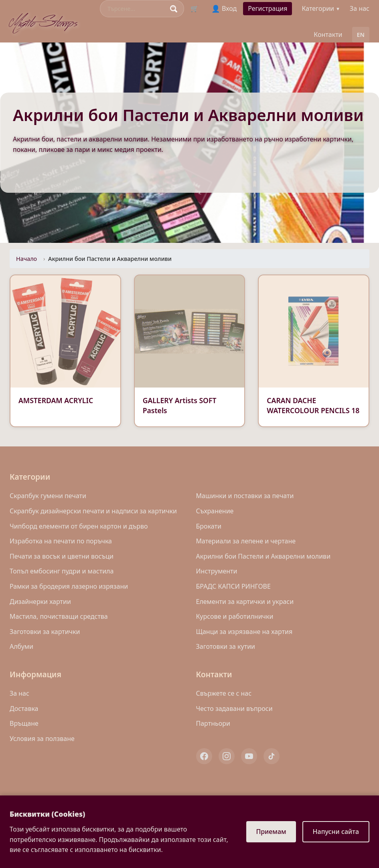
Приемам (271, 832)
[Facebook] (204, 756)
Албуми (21, 646)
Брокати (209, 526)
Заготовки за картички (45, 632)
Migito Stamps (44, 21)
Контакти (328, 34)
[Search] (137, 9)
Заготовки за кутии (226, 646)
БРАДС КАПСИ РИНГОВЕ (233, 586)
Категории (321, 8)
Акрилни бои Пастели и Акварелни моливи (263, 556)
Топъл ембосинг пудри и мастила (62, 571)
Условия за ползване (42, 739)
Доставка (24, 709)
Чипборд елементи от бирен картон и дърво (79, 526)
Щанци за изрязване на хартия (244, 632)
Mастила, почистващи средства (59, 616)
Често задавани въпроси (234, 709)
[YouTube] (249, 756)
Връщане (24, 723)
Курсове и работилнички (235, 616)
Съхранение (215, 511)
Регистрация (268, 8)
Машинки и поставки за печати (245, 496)
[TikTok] (272, 756)
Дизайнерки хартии (40, 602)
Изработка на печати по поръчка (61, 541)
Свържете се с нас (224, 693)
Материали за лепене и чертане (246, 541)
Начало (26, 259)
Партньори (213, 723)
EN (361, 35)
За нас (360, 8)
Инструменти (217, 571)
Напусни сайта (336, 832)
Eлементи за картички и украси (245, 602)
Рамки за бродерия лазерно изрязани (69, 586)
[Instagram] (227, 756)
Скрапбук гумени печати (48, 496)
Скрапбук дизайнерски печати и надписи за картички (93, 511)
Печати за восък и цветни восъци (62, 556)
